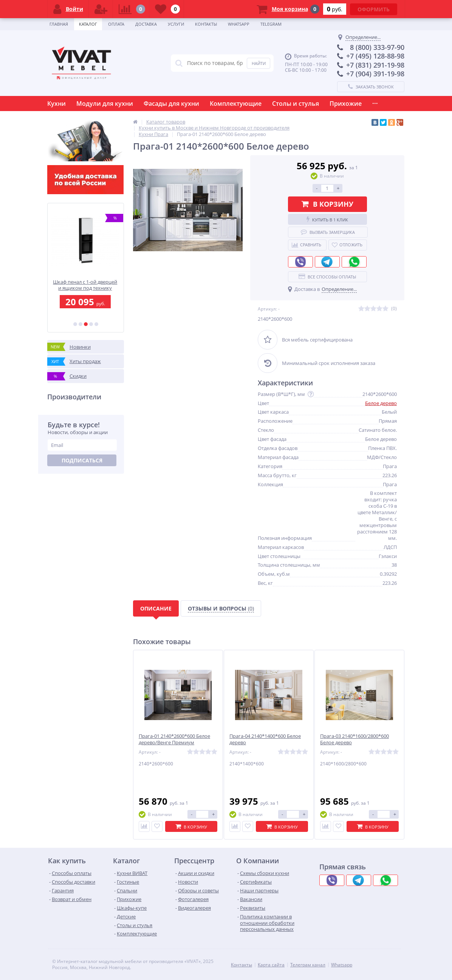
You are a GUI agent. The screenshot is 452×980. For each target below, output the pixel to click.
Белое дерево (381, 403)
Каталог (88, 24)
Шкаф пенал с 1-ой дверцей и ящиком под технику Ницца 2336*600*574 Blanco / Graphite (86, 285)
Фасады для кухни (171, 104)
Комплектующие (236, 104)
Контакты (206, 24)
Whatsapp (239, 24)
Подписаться (82, 460)
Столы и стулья (296, 104)
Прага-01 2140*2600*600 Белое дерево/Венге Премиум (174, 739)
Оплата (116, 24)
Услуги (176, 24)
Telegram (271, 24)
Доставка (146, 24)
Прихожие (346, 104)
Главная (59, 24)
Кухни (57, 104)
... (375, 102)
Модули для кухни (105, 104)
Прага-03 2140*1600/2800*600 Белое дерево (354, 739)
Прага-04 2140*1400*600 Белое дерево (265, 739)
